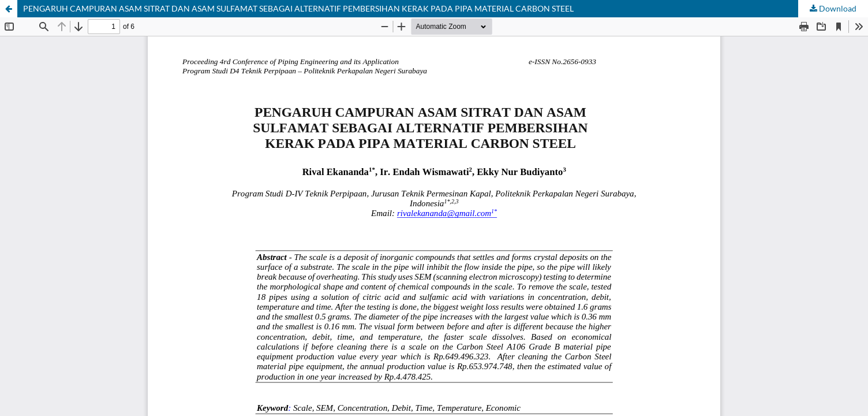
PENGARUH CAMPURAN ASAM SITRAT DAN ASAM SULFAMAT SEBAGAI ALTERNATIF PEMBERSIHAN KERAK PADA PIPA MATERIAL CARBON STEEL (298, 8)
